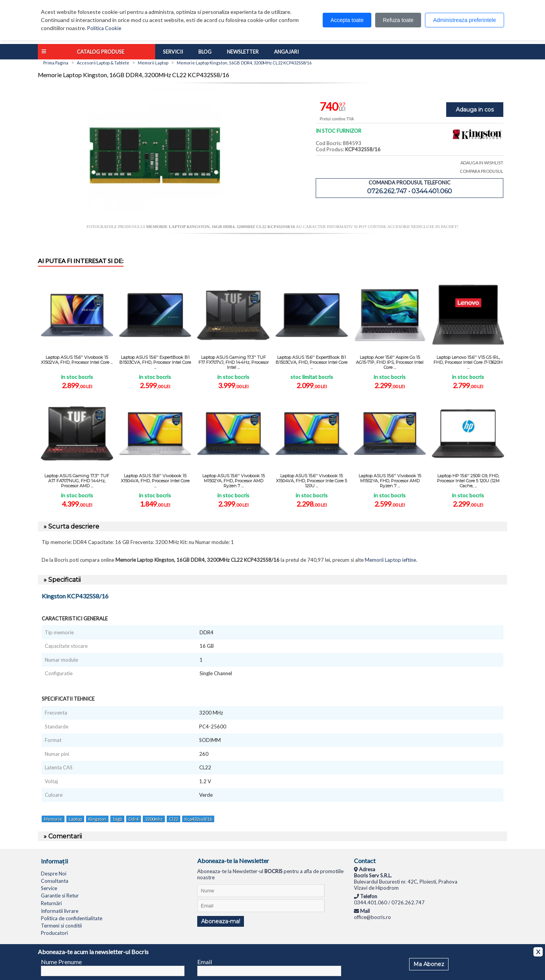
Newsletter (243, 52)
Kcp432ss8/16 (198, 819)
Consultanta (55, 881)
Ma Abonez (429, 964)
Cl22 (173, 819)
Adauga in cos (475, 110)
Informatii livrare (60, 911)
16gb (117, 819)
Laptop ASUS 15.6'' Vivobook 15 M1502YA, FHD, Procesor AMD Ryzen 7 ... (234, 481)
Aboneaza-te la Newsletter (233, 861)
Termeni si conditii (61, 926)
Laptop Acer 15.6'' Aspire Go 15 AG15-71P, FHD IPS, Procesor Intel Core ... (390, 362)
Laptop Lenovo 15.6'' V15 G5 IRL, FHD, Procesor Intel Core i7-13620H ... (468, 362)
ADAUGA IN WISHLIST (482, 163)
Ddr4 (134, 819)
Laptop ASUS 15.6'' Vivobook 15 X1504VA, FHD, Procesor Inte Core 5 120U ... (311, 481)
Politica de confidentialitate (72, 918)
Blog (205, 52)
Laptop (75, 819)
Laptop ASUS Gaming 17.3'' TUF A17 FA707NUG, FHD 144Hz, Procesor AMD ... (77, 481)
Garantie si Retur (60, 896)
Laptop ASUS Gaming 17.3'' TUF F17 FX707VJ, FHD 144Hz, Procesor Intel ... (234, 362)
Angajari (286, 52)
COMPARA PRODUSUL (482, 171)
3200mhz (154, 819)
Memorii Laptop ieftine (390, 560)
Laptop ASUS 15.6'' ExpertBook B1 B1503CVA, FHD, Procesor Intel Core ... (155, 362)
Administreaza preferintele (465, 20)
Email (205, 962)
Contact (365, 861)
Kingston (97, 819)
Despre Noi (54, 874)
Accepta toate (347, 20)
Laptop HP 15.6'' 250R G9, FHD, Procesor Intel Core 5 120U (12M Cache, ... (468, 481)
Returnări (51, 903)
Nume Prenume (61, 962)
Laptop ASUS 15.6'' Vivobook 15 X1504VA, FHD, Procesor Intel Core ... (155, 481)
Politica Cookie (104, 28)
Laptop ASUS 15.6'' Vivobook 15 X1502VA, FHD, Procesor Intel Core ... (77, 360)
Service (49, 888)
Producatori (54, 933)
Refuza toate (398, 20)
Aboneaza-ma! (221, 921)
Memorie (53, 819)
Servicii (173, 52)
